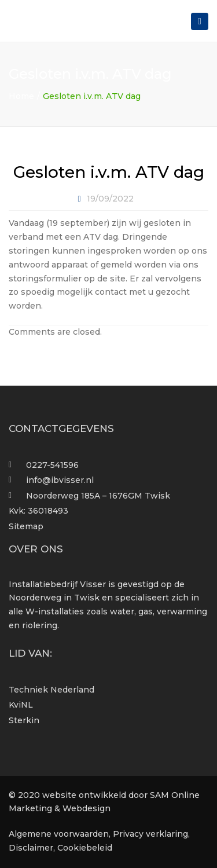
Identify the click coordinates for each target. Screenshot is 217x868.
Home (21, 96)
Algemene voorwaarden (59, 834)
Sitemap (26, 526)
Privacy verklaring (150, 834)
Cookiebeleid (85, 848)
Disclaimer (31, 848)
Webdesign (87, 808)
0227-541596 (52, 465)
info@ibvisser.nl (60, 480)
